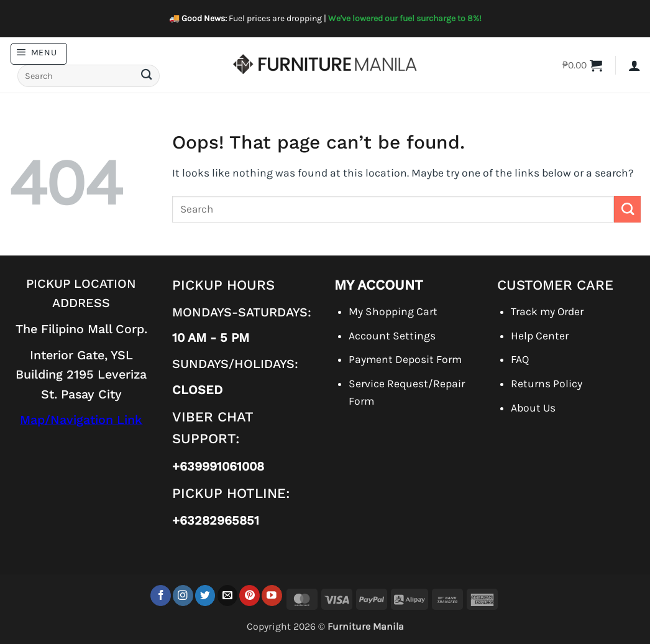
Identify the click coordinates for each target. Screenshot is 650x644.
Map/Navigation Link (81, 420)
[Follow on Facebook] (161, 595)
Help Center (540, 336)
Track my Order (547, 311)
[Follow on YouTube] (272, 595)
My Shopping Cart (393, 311)
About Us (533, 408)
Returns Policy (547, 384)
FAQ (520, 359)
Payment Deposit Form (405, 359)
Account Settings (392, 336)
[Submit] (146, 76)
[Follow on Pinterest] (249, 595)
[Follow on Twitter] (205, 595)
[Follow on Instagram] (183, 595)
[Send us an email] (228, 595)
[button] (39, 54)
